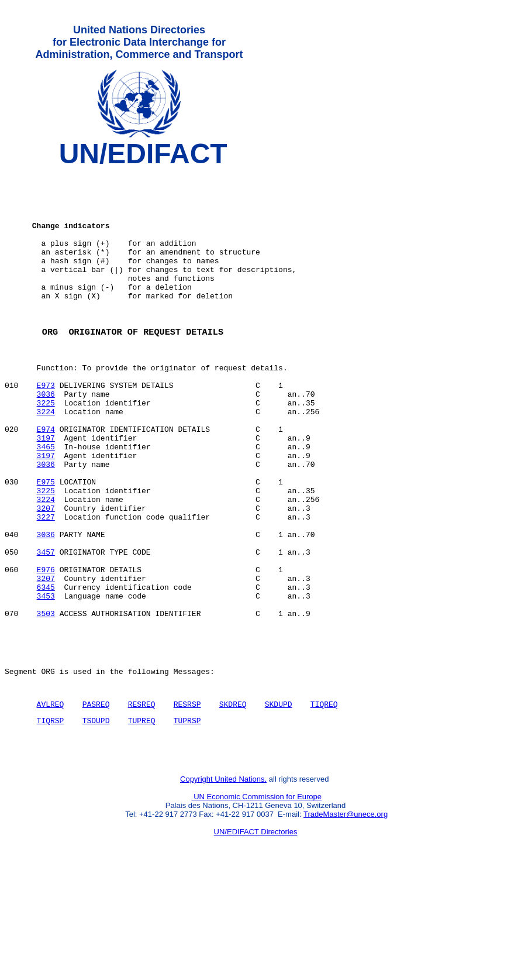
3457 (46, 627)
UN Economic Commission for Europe (257, 901)
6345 (46, 669)
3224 (46, 458)
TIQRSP (51, 820)
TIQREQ (324, 802)
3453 (46, 679)
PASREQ (96, 802)
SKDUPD (279, 802)
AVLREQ (51, 802)
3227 (46, 584)
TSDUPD (96, 820)
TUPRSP (187, 820)
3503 (46, 700)
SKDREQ (233, 802)
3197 (46, 490)
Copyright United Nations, (223, 884)
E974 (46, 479)
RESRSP (187, 802)
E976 (46, 648)
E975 (46, 542)
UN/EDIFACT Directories (256, 936)
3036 (46, 437)
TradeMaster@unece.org (346, 919)
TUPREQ (142, 820)
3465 (46, 500)
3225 (46, 448)
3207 (46, 574)
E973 (46, 427)
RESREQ (142, 802)
